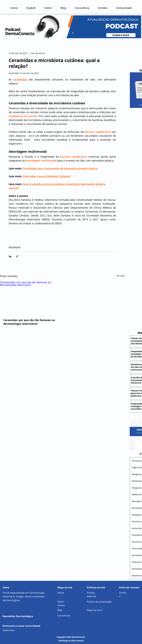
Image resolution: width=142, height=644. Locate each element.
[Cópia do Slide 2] (73, 33)
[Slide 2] (69, 33)
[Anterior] (7, 27)
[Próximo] (135, 27)
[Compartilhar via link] (17, 256)
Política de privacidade (99, 602)
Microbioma (14, 247)
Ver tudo (121, 276)
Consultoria (64, 616)
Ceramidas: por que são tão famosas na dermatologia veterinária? (29, 322)
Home (61, 593)
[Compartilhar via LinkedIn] (10, 256)
